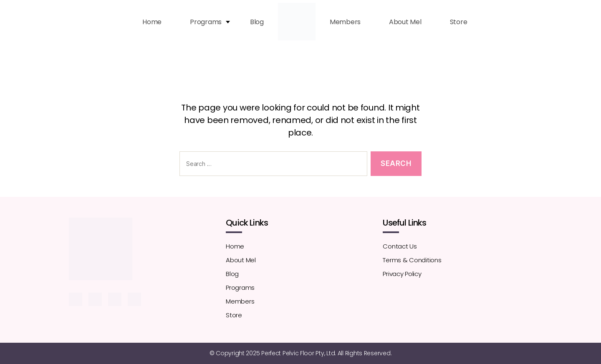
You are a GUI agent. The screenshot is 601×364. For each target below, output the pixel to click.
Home (152, 22)
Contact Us (400, 246)
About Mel (405, 22)
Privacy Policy (402, 274)
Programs (206, 22)
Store (459, 22)
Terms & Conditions (412, 260)
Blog (257, 22)
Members (345, 22)
